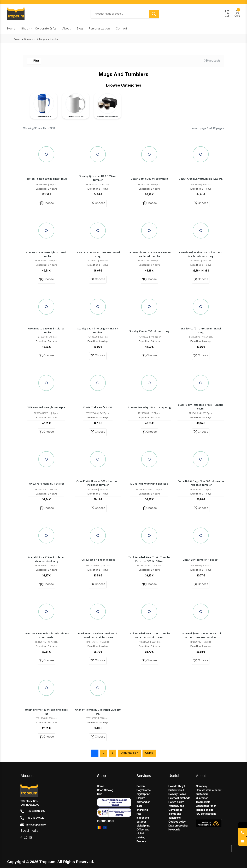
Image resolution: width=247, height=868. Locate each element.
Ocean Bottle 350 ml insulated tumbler (46, 330)
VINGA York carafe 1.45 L (98, 407)
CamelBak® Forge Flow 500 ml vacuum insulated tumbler (201, 483)
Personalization (99, 29)
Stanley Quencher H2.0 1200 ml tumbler (98, 178)
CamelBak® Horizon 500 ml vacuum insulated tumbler (98, 483)
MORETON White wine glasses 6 (149, 484)
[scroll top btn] (232, 849)
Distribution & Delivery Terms (177, 792)
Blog (80, 29)
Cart (100, 794)
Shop (26, 29)
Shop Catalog (105, 790)
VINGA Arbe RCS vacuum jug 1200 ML (201, 179)
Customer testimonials (203, 800)
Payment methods (179, 798)
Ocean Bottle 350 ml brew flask (149, 179)
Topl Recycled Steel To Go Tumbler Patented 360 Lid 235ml (149, 635)
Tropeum (47, 862)
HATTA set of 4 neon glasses (98, 560)
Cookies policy (177, 822)
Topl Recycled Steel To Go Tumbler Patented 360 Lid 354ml (149, 559)
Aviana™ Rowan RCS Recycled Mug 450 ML (98, 712)
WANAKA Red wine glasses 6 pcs (46, 407)
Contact (121, 29)
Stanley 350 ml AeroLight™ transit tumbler (98, 330)
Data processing (178, 826)
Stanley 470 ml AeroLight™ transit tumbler (46, 254)
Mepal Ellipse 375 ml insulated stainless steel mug (46, 559)
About (67, 29)
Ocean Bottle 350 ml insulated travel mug (98, 254)
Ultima (149, 753)
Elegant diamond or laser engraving (143, 804)
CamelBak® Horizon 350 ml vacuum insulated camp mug (201, 254)
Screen (141, 786)
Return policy (176, 802)
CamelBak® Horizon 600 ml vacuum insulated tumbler (149, 254)
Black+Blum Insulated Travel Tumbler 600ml (201, 407)
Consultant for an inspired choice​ (206, 808)
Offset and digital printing (143, 834)
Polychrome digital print (143, 792)
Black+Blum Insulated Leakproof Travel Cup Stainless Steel (98, 635)
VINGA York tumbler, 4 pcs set (201, 560)
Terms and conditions (175, 816)
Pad (139, 814)
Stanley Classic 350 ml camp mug (149, 331)
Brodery (141, 842)
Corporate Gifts (46, 29)
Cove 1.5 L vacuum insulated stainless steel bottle (46, 635)
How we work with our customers (209, 792)
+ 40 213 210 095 (33, 811)
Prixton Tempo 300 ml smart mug (46, 179)
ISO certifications (206, 814)
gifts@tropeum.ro (33, 825)
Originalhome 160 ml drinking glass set (46, 712)
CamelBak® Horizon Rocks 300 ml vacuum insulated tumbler (201, 635)
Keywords (174, 830)
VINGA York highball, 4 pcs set (46, 484)
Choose (46, 203)
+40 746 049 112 (32, 818)
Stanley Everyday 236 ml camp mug (149, 407)
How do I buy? (177, 786)
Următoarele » (129, 753)
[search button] (154, 14)
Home (11, 29)
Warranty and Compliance (176, 808)
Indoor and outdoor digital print (143, 822)
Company (202, 786)
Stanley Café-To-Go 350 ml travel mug (201, 330)
